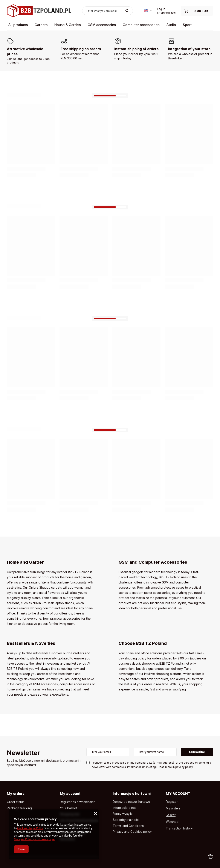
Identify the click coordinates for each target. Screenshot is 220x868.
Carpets (41, 25)
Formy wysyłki (123, 814)
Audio (171, 25)
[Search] (127, 11)
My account (70, 794)
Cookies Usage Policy (30, 828)
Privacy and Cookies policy (132, 832)
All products (18, 25)
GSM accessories (102, 25)
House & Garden (68, 25)
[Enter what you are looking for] (108, 11)
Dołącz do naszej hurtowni (132, 802)
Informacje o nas (125, 808)
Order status (16, 802)
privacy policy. (184, 767)
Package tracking (19, 808)
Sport (187, 25)
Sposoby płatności (126, 820)
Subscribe (197, 752)
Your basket (68, 808)
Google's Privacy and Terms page (34, 839)
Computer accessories (141, 25)
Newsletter (23, 753)
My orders (16, 794)
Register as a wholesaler (77, 802)
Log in (161, 9)
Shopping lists (166, 12)
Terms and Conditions (128, 826)
